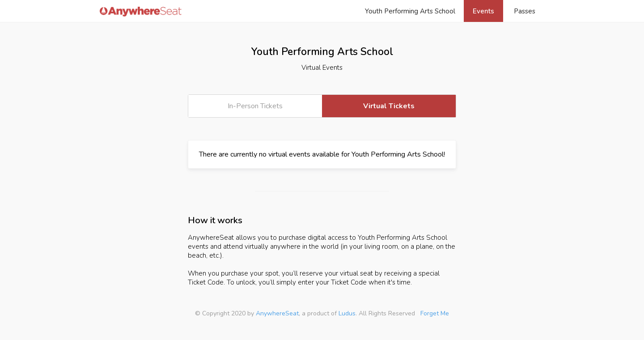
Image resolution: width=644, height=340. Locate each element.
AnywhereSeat (277, 313)
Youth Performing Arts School (410, 11)
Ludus (347, 313)
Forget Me (435, 313)
